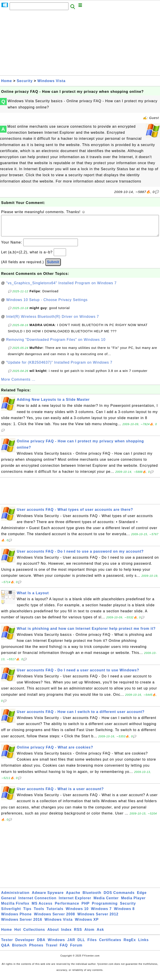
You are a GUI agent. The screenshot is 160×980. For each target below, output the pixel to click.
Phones (36, 950)
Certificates (110, 944)
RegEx (130, 944)
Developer (25, 944)
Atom (89, 934)
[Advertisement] (80, 44)
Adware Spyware (48, 897)
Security (25, 81)
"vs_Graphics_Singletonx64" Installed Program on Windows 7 (61, 287)
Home (6, 81)
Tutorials (55, 913)
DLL (81, 944)
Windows (56, 944)
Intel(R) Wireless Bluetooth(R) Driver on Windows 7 (53, 321)
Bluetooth (92, 897)
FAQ (64, 950)
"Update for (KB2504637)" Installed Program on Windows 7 (59, 367)
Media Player (133, 903)
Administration (15, 897)
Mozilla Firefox (15, 908)
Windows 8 (124, 913)
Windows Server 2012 (98, 919)
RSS (78, 934)
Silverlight (11, 913)
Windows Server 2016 (22, 924)
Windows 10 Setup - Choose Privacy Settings (47, 304)
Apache (73, 897)
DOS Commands (119, 897)
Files (92, 944)
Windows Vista (51, 81)
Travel (51, 950)
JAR (71, 944)
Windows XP (87, 924)
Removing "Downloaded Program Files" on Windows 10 (56, 344)
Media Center (106, 903)
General (9, 903)
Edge (142, 897)
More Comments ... (18, 384)
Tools (39, 913)
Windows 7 (101, 913)
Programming (105, 908)
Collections (34, 934)
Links (144, 944)
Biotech (19, 950)
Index (66, 934)
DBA (41, 944)
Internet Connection (37, 903)
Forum (76, 950)
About (53, 934)
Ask (100, 934)
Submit (53, 266)
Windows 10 (77, 913)
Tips (27, 913)
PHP (85, 908)
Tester (7, 944)
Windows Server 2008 (54, 919)
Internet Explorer (75, 903)
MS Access (42, 908)
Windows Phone (16, 919)
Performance (67, 908)
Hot (18, 934)
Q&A (5, 950)
